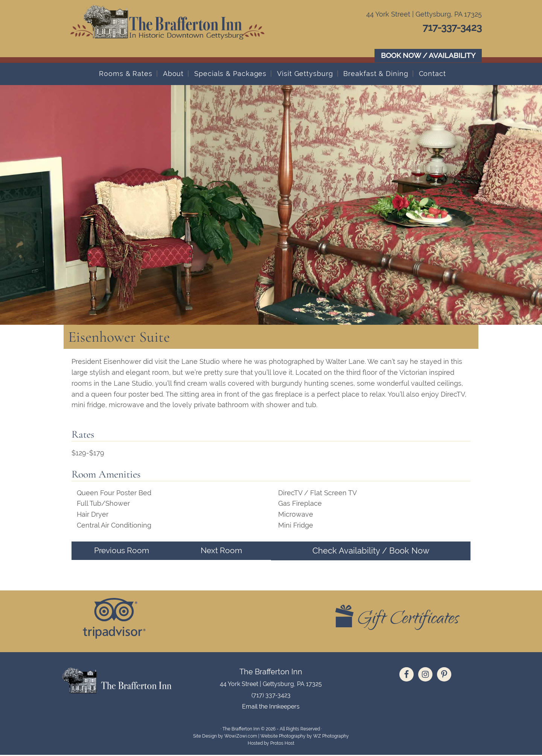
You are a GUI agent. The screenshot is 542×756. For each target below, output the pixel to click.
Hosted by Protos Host (271, 744)
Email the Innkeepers (271, 708)
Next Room (221, 551)
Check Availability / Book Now (371, 551)
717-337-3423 (448, 27)
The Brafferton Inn (181, 30)
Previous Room (121, 551)
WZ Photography (331, 737)
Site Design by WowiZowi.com (225, 737)
